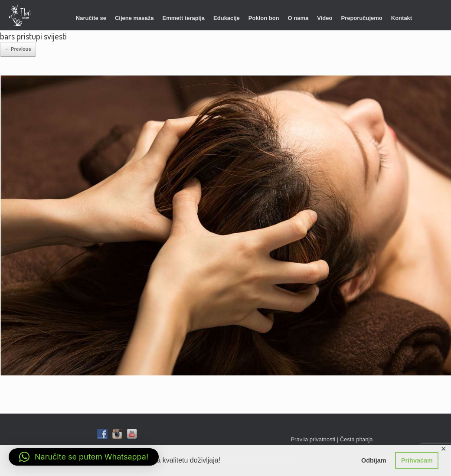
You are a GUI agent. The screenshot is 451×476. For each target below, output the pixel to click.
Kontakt (402, 18)
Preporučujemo (361, 18)
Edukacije (227, 18)
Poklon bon (264, 18)
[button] (84, 457)
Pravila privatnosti (313, 439)
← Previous (18, 49)
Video (325, 18)
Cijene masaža (134, 18)
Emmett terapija (184, 18)
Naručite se (91, 18)
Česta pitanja (356, 439)
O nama (298, 18)
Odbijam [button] (374, 460)
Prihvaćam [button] (417, 460)
